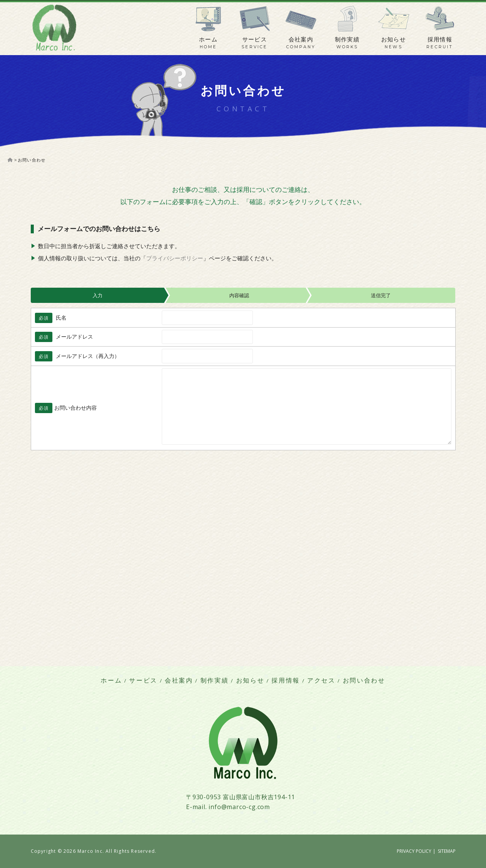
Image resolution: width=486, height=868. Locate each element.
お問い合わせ (364, 680)
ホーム (208, 40)
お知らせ (394, 40)
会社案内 (301, 40)
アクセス (321, 680)
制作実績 (347, 40)
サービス (255, 40)
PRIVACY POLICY (414, 851)
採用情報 (440, 40)
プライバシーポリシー (175, 258)
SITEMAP (447, 851)
